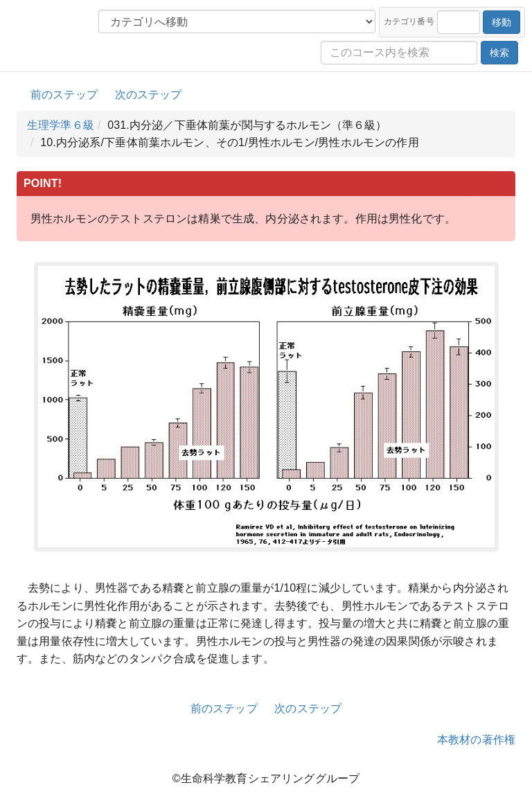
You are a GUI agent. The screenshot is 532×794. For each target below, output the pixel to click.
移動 (502, 22)
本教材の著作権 (476, 740)
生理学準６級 (61, 125)
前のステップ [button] (64, 95)
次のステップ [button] (149, 95)
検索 (499, 53)
